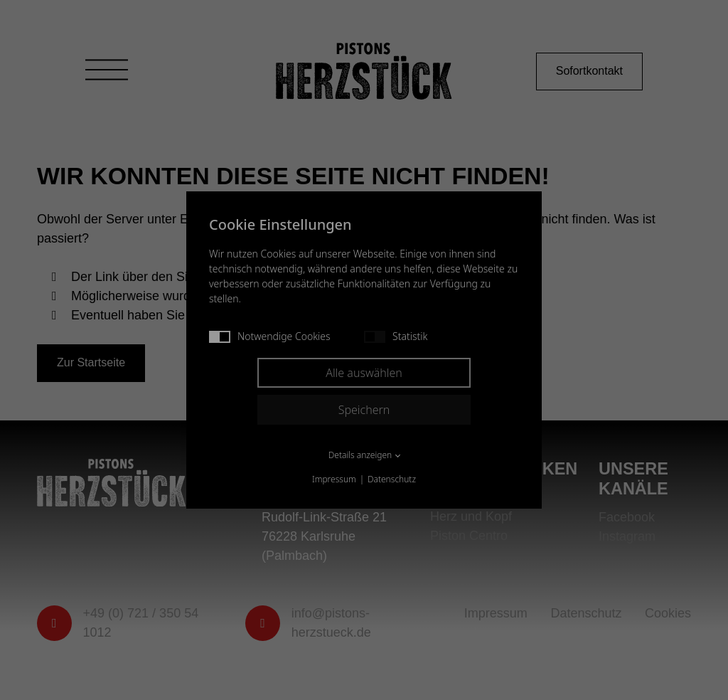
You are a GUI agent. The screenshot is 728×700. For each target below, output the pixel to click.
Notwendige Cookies (270, 336)
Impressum (334, 479)
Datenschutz (392, 479)
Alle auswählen (364, 373)
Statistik (396, 336)
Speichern (364, 410)
